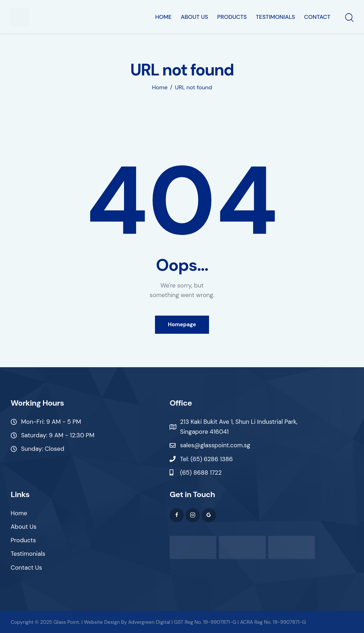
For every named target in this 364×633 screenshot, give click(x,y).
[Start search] (349, 18)
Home (160, 88)
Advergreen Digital (149, 622)
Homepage (182, 325)
